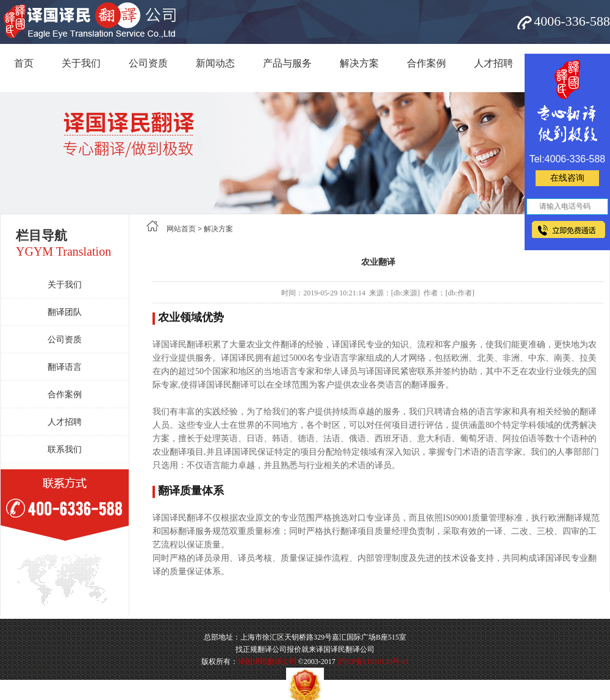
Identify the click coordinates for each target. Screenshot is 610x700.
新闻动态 (215, 63)
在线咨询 (567, 178)
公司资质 (148, 63)
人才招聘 (493, 63)
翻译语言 (65, 367)
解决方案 (359, 63)
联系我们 (65, 449)
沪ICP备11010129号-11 (373, 662)
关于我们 (81, 63)
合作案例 (426, 63)
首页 (24, 63)
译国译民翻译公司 (267, 662)
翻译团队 (65, 312)
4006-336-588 (572, 21)
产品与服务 (287, 63)
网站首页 (181, 229)
